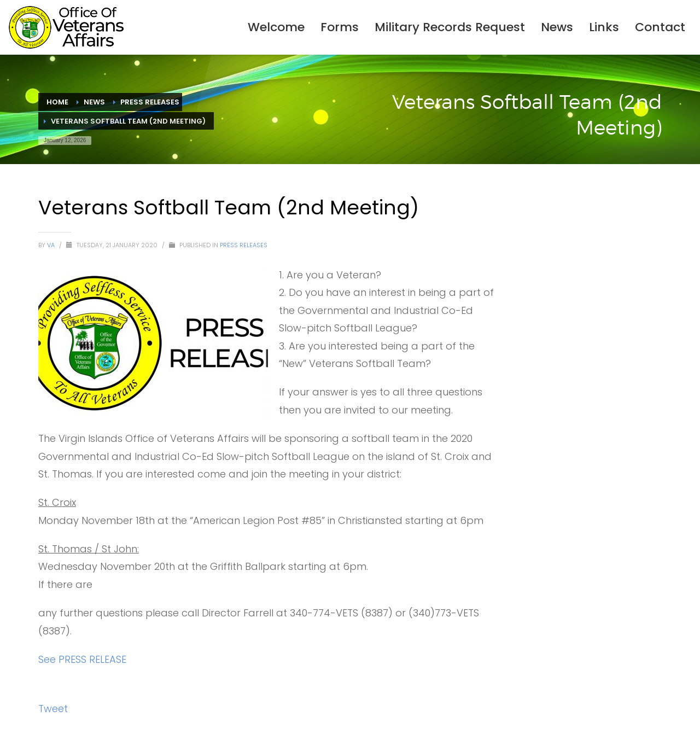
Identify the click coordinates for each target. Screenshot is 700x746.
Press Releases (244, 245)
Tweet (53, 709)
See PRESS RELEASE (82, 659)
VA (52, 245)
